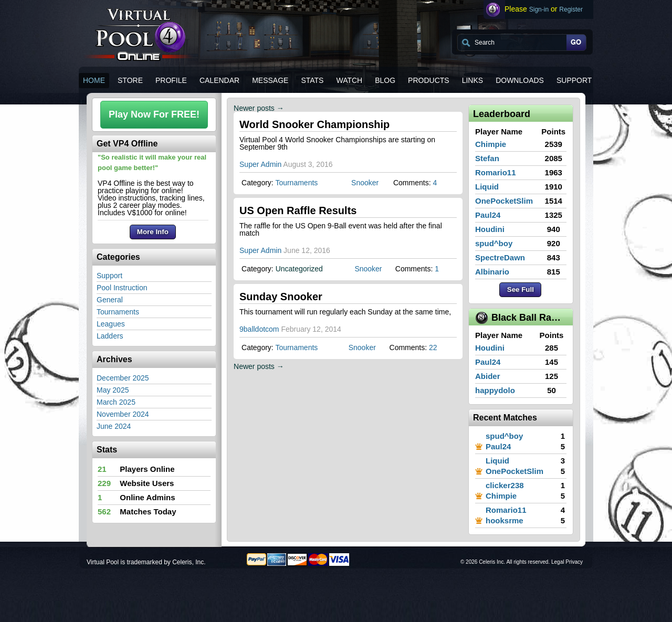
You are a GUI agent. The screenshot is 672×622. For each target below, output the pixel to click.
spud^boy (494, 243)
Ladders (110, 336)
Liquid (487, 187)
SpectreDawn (500, 257)
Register (571, 9)
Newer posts (259, 108)
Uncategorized (299, 269)
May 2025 (113, 390)
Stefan (487, 158)
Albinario (492, 272)
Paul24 (488, 215)
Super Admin (260, 164)
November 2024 (123, 414)
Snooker (365, 183)
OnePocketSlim (504, 201)
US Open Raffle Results (298, 210)
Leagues (111, 324)
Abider (488, 376)
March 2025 (116, 402)
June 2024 (114, 426)
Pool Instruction (122, 288)
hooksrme (505, 520)
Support (109, 276)
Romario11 (496, 172)
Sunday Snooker (281, 297)
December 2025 (123, 378)
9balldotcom (259, 329)
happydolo (495, 390)
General (110, 300)
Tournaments (118, 312)
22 (433, 347)
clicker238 (505, 485)
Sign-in (539, 9)
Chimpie (491, 144)
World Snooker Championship (314, 124)
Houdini (490, 229)
